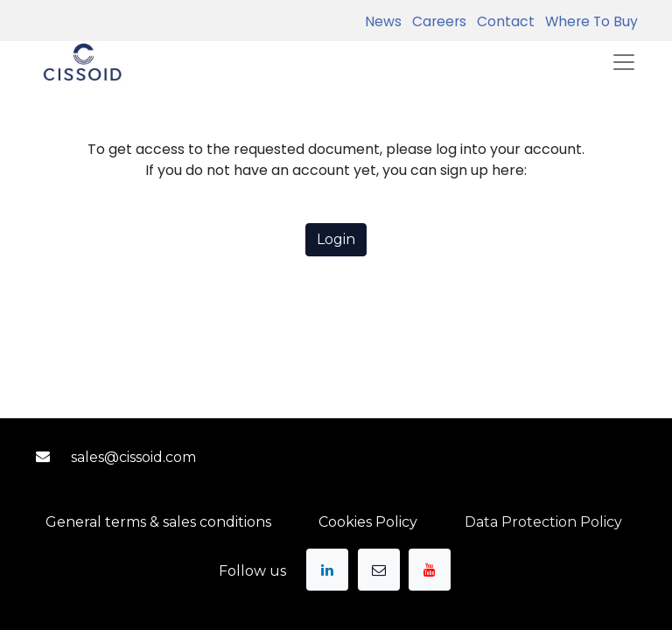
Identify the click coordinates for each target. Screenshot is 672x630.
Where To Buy (588, 21)
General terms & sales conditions (158, 522)
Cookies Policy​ (368, 522)
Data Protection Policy (543, 522)
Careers (436, 21)
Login (336, 239)
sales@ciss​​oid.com (133, 457)
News (383, 21)
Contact (502, 21)
